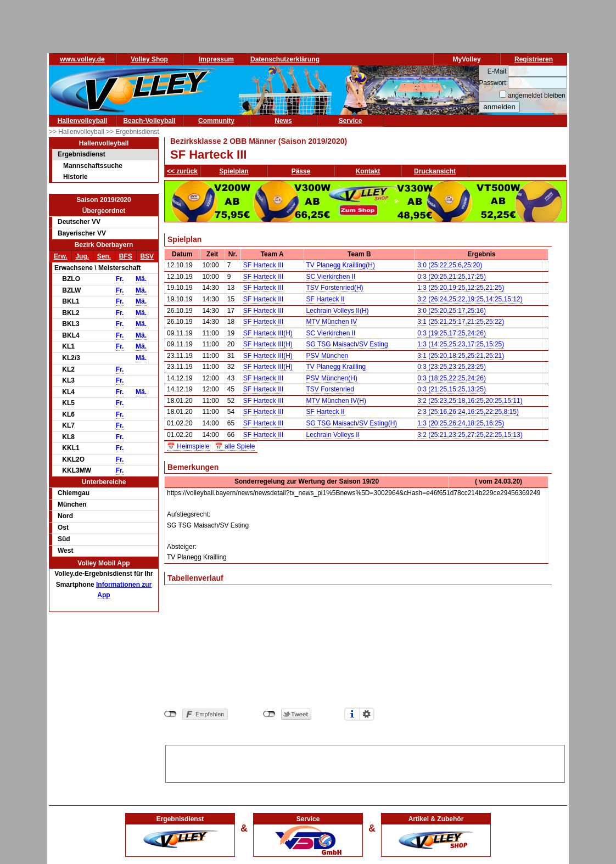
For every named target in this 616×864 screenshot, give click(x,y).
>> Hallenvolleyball (77, 132)
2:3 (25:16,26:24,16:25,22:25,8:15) (468, 412)
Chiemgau (74, 493)
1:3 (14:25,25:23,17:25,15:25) (461, 344)
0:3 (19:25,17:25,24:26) (452, 333)
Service (351, 121)
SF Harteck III (263, 265)
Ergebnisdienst (82, 154)
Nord (65, 516)
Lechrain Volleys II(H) (338, 311)
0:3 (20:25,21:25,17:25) (452, 277)
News (283, 121)
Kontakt (368, 171)
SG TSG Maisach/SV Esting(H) (352, 423)
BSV (147, 256)
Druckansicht (435, 171)
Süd (64, 539)
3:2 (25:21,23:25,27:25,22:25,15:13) (470, 435)
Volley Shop (149, 59)
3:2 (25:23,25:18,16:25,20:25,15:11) (470, 401)
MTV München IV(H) (336, 401)
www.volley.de (82, 59)
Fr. (120, 279)
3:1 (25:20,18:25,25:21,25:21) (461, 356)
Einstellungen (367, 714)
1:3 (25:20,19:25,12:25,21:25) (461, 288)
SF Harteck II (326, 299)
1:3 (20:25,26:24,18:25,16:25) (461, 423)
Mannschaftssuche (93, 166)
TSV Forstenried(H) (335, 288)
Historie (75, 177)
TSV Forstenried (330, 389)
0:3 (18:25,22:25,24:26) (452, 378)
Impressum (216, 59)
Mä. (141, 279)
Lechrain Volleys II (333, 435)
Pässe (301, 171)
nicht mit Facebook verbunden (170, 714)
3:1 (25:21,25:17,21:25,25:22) (461, 322)
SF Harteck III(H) (268, 333)
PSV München (327, 356)
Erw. (61, 256)
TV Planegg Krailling (336, 367)
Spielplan (234, 171)
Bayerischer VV (82, 233)
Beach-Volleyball (149, 121)
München (72, 504)
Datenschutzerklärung (285, 59)
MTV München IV (332, 322)
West (65, 551)
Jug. (82, 256)
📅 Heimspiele (188, 446)
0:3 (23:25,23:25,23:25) (452, 367)
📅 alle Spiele (235, 446)
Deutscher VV (79, 222)
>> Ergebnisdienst (133, 132)
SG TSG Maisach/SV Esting (347, 344)
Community (216, 121)
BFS (126, 256)
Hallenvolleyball (83, 121)
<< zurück (182, 171)
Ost (63, 528)
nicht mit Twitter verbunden (269, 714)
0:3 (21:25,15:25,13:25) (452, 389)
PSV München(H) (332, 378)
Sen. (104, 256)
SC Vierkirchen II (331, 277)
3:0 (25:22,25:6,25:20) (450, 265)
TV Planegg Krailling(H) (341, 265)
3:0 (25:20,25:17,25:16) (452, 311)
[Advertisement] (365, 762)
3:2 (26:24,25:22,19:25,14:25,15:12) (470, 299)
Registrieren (534, 59)
